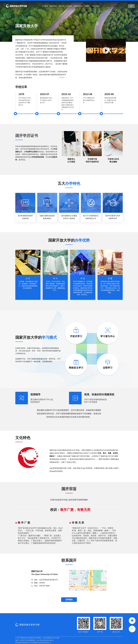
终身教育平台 (78, 6)
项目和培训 (53, 6)
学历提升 (45, 6)
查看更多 (63, 78)
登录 (131, 6)
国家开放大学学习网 (16, 6)
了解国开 (87, 6)
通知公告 (123, 6)
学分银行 (69, 6)
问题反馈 (116, 6)
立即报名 (69, 600)
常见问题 (109, 6)
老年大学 (62, 6)
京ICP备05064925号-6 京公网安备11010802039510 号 (33, 643)
